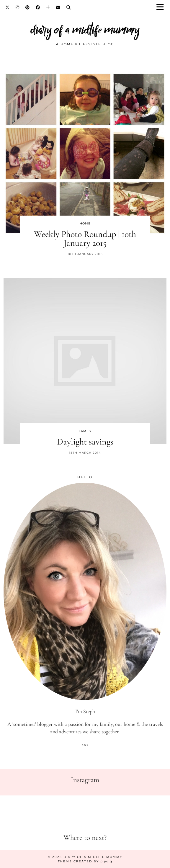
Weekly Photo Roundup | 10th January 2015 (85, 239)
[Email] (58, 7)
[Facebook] (38, 7)
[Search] (69, 7)
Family (85, 431)
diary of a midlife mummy (85, 30)
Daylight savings (85, 442)
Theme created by (85, 861)
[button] (162, 8)
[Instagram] (18, 7)
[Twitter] (8, 7)
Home (85, 223)
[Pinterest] (28, 7)
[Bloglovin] (48, 7)
